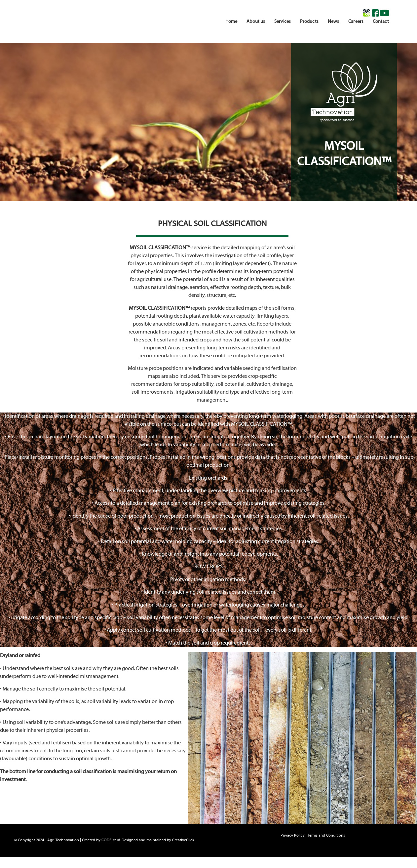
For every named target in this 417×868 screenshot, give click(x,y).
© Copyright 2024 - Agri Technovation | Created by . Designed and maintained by (104, 840)
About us (256, 22)
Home (231, 22)
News (333, 22)
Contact (381, 22)
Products (309, 22)
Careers (356, 22)
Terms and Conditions (326, 836)
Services (283, 22)
